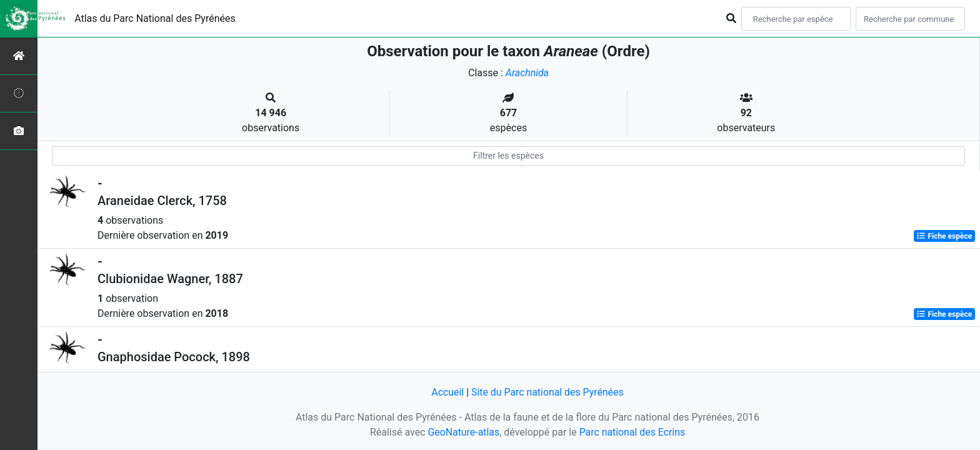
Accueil (447, 392)
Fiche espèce (944, 236)
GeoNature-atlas (463, 432)
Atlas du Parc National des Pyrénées (155, 18)
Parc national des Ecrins (632, 432)
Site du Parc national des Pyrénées (547, 392)
